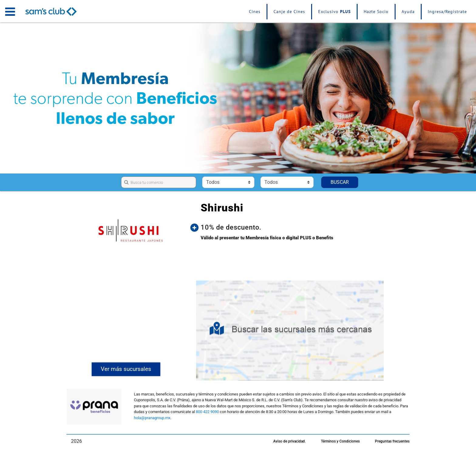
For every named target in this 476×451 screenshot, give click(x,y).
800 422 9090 (207, 412)
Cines (255, 12)
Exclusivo (334, 12)
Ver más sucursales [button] (126, 369)
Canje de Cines (289, 12)
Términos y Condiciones (340, 441)
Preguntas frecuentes (392, 441)
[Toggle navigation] (10, 12)
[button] (294, 227)
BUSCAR (340, 182)
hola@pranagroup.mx (152, 418)
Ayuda (408, 12)
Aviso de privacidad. (289, 441)
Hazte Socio (376, 12)
